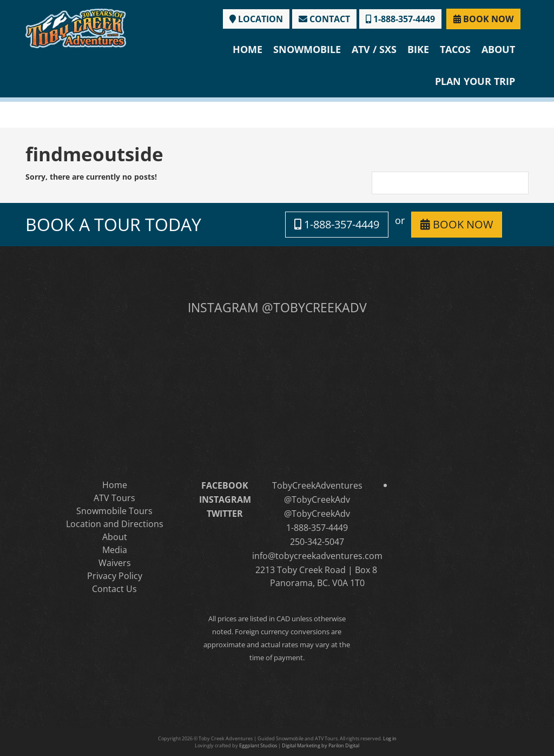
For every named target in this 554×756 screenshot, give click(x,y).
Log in (390, 738)
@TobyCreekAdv (317, 499)
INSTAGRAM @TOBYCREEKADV (277, 307)
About (498, 49)
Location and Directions (115, 524)
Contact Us (114, 589)
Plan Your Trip (475, 81)
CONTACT (324, 19)
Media (115, 550)
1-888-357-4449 (400, 19)
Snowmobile (307, 49)
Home (248, 49)
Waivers (115, 563)
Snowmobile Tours (114, 511)
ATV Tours (114, 498)
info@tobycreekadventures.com (317, 556)
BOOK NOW (483, 19)
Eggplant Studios (258, 745)
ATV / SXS (374, 49)
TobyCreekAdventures (317, 485)
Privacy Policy (115, 576)
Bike (418, 49)
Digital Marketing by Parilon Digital (321, 745)
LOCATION (256, 19)
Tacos (455, 49)
